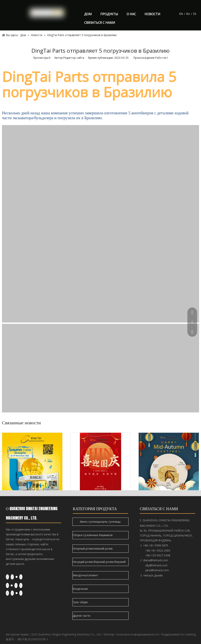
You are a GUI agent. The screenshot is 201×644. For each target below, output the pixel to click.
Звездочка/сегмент (86, 575)
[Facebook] (7, 577)
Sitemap (109, 634)
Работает (162, 58)
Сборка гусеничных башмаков (93, 535)
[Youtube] (21, 577)
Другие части (82, 616)
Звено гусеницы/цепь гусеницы (100, 522)
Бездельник (81, 589)
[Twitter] (17, 577)
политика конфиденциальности (137, 634)
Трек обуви (81, 602)
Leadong (190, 634)
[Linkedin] (12, 577)
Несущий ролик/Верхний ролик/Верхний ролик (99, 563)
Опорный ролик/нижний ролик (93, 549)
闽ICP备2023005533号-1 (33, 639)
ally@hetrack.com (156, 565)
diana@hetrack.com (156, 560)
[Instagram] (21, 585)
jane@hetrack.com (157, 570)
